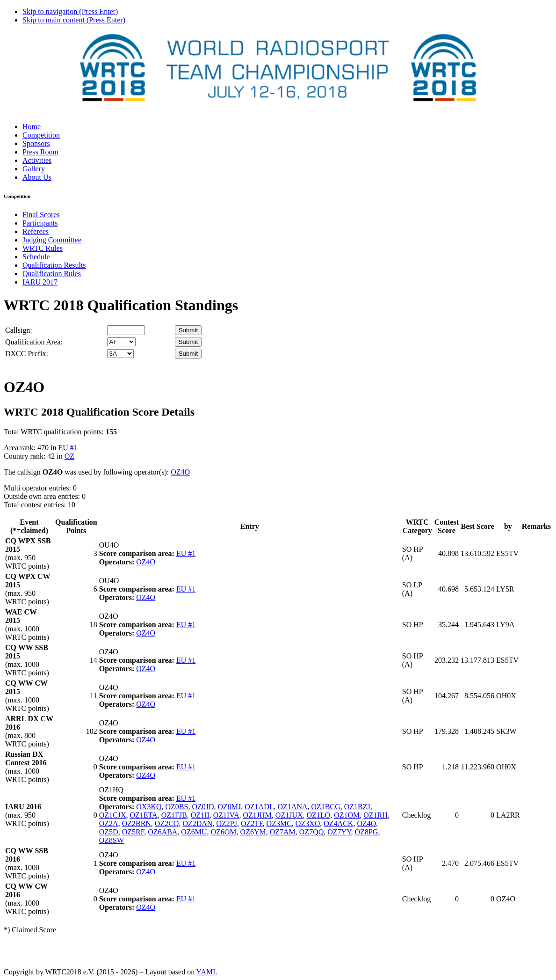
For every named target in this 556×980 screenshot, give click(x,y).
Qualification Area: (34, 342)
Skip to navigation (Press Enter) (70, 11)
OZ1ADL (259, 807)
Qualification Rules (52, 274)
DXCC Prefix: (27, 354)
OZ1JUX (289, 815)
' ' (121, 342)
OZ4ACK (338, 823)
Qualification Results (54, 265)
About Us (37, 177)
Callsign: (19, 330)
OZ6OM (223, 832)
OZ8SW (112, 840)
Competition (41, 135)
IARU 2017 (40, 282)
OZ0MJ (230, 807)
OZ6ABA (162, 832)
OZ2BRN (137, 823)
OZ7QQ (311, 832)
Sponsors (36, 143)
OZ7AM (283, 832)
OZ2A (109, 823)
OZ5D (109, 832)
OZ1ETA (144, 815)
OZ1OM (347, 815)
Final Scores (41, 215)
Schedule (36, 257)
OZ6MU (194, 832)
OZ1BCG (326, 807)
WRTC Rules (43, 248)
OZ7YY (339, 832)
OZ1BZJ (357, 807)
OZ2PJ (226, 823)
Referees (36, 231)
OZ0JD (203, 807)
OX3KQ (149, 807)
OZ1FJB (174, 815)
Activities (37, 160)
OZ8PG (367, 832)
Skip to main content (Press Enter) (74, 20)
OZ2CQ (167, 823)
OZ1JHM (257, 815)
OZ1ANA (293, 807)
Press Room (40, 152)
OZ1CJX (113, 815)
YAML (207, 972)
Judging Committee (52, 240)
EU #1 (68, 448)
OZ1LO (319, 815)
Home (32, 127)
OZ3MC (279, 823)
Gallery (34, 169)
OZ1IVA (226, 815)
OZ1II (200, 815)
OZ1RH (375, 815)
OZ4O (180, 472)
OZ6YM (253, 832)
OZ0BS (177, 807)
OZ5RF (133, 832)
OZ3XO (308, 823)
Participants (40, 223)
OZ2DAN (197, 823)
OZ (69, 456)
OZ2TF (252, 823)
